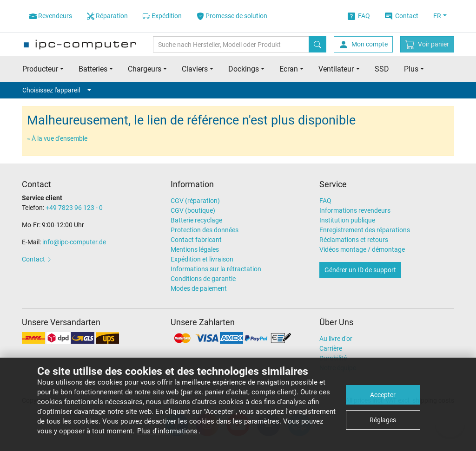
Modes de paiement (199, 288)
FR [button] (437, 16)
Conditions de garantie (203, 279)
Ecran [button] (289, 69)
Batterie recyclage (196, 220)
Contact (402, 16)
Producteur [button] (40, 69)
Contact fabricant (196, 240)
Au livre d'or (336, 339)
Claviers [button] (195, 69)
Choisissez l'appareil (57, 90)
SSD (382, 69)
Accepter (383, 395)
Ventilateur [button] (336, 69)
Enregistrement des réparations (365, 230)
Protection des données (205, 230)
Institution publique (347, 220)
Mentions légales (195, 249)
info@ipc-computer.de (74, 242)
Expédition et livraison (202, 259)
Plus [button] (411, 69)
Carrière (331, 348)
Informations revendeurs (355, 210)
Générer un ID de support (360, 270)
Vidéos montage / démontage (362, 249)
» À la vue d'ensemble (57, 138)
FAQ (359, 16)
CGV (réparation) (195, 201)
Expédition (162, 16)
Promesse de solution (232, 16)
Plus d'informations (167, 431)
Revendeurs (51, 16)
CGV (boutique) (193, 210)
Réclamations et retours (354, 240)
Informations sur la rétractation (216, 269)
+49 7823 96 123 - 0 (74, 208)
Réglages (383, 420)
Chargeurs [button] (145, 69)
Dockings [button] (244, 69)
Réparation (107, 16)
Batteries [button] (93, 69)
